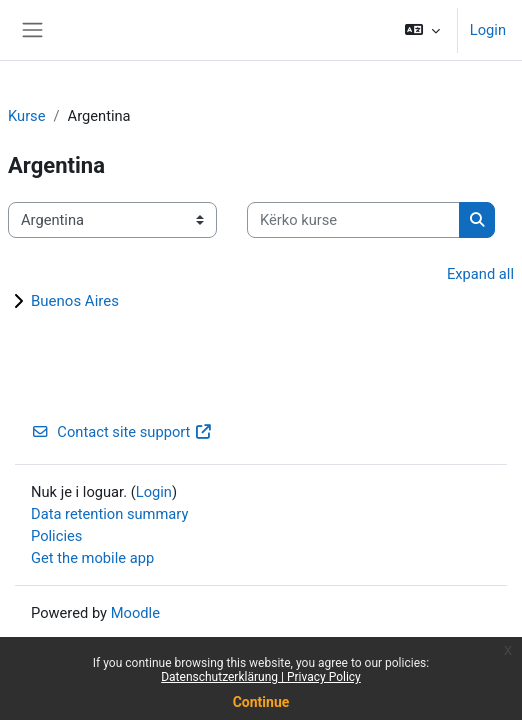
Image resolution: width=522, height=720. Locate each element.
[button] (421, 30)
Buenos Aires (75, 301)
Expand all (480, 274)
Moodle (135, 613)
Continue (261, 702)
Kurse (27, 116)
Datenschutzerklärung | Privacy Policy (261, 677)
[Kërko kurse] (353, 220)
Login (488, 30)
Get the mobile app (92, 558)
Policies (56, 536)
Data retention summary (109, 514)
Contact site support (122, 432)
